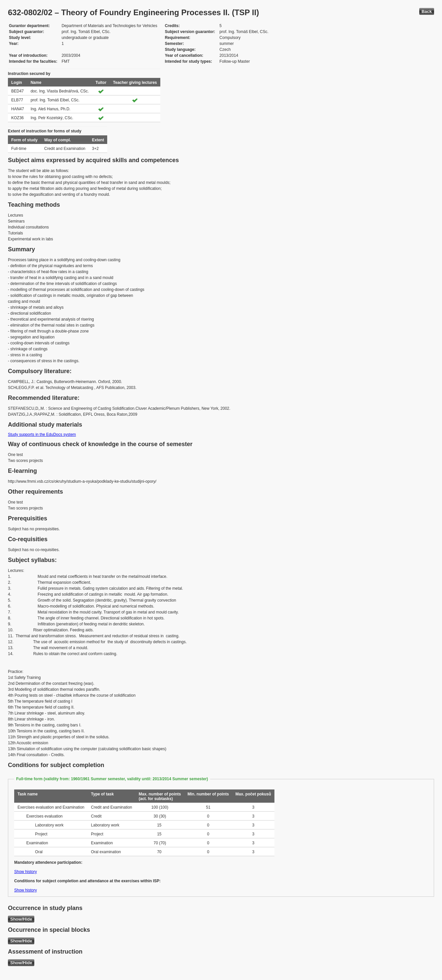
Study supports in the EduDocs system (42, 435)
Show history (26, 872)
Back (427, 11)
